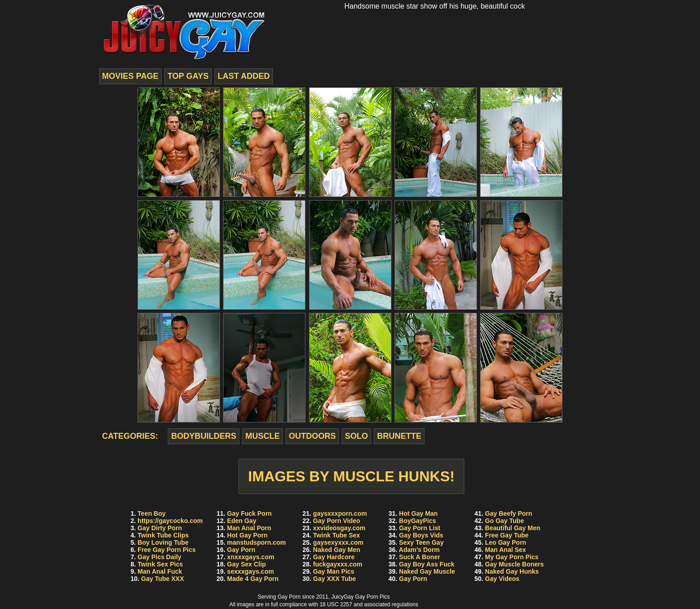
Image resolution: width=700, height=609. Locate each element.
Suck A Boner (420, 557)
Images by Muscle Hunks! (351, 476)
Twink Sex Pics (160, 564)
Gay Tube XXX (163, 579)
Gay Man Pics (334, 571)
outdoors (312, 436)
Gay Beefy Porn (509, 513)
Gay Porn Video (337, 521)
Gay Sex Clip (247, 564)
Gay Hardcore (334, 557)
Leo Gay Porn (506, 542)
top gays (188, 76)
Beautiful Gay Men (513, 528)
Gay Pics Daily (160, 557)
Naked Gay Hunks (512, 571)
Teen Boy (152, 513)
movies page (131, 76)
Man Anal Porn (249, 528)
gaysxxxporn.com (340, 513)
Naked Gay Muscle (427, 571)
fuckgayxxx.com (338, 564)
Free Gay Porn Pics (167, 550)
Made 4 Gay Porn (253, 579)
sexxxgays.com (251, 571)
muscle (262, 436)
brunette (399, 436)
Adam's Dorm (419, 550)
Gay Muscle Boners (514, 564)
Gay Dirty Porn (160, 528)
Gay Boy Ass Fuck (427, 564)
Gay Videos (502, 579)
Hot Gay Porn (247, 535)
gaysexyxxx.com (338, 542)
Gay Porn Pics (373, 597)
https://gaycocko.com (170, 521)
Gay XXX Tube (335, 579)
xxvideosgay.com (339, 528)
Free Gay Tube (507, 535)
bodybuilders (204, 436)
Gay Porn (241, 550)
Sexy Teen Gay (421, 542)
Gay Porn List (420, 528)
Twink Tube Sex (337, 535)
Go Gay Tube (505, 521)
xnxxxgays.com (251, 557)
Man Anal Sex (506, 550)
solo (356, 436)
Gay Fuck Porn (250, 513)
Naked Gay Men (337, 550)
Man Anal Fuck (160, 571)
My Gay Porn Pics (512, 557)
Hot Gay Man (419, 513)
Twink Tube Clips (163, 535)
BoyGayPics (418, 521)
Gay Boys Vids (421, 535)
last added (244, 76)
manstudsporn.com (257, 542)
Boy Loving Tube (163, 542)
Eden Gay (242, 521)
